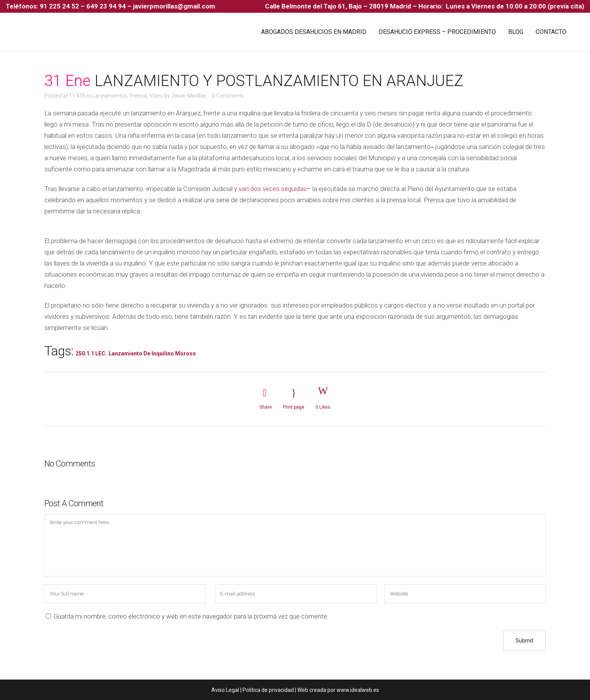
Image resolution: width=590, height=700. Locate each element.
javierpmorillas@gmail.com (174, 6)
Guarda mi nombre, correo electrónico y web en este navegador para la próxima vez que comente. (191, 616)
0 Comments (228, 96)
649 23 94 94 (106, 6)
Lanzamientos (110, 96)
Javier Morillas (189, 96)
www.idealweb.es (358, 690)
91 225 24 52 (60, 6)
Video (156, 96)
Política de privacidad (268, 690)
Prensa (138, 96)
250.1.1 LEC (90, 353)
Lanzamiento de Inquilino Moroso (152, 353)
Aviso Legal (225, 690)
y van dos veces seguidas (270, 189)
